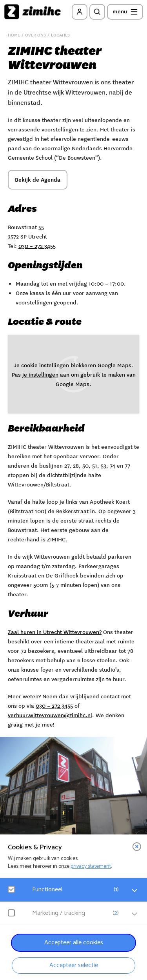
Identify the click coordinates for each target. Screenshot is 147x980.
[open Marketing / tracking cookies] (134, 914)
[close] (137, 847)
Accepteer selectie (74, 965)
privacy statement (91, 866)
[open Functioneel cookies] (134, 891)
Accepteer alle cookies (74, 943)
